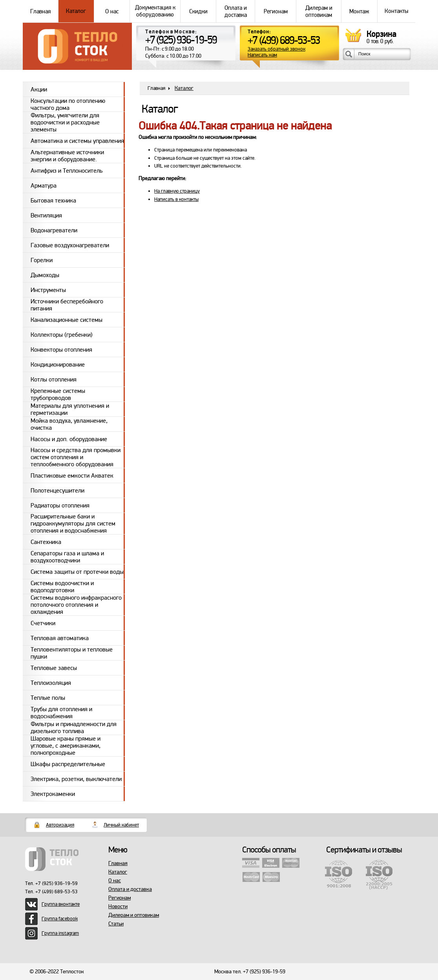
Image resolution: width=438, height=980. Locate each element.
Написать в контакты (176, 199)
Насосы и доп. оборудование (69, 439)
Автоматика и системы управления (77, 141)
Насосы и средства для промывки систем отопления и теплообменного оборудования (76, 457)
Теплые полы (48, 698)
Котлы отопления (54, 380)
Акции (39, 89)
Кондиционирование (58, 365)
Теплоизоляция (51, 683)
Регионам (276, 11)
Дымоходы (45, 275)
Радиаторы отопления (60, 506)
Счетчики (43, 623)
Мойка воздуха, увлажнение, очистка (69, 424)
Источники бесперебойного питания (67, 305)
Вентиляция (46, 215)
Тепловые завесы (54, 668)
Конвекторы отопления (61, 350)
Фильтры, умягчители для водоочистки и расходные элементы (65, 122)
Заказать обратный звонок (276, 49)
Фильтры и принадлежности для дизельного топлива (74, 727)
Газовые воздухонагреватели (70, 245)
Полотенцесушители (57, 491)
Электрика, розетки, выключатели (76, 779)
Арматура (44, 186)
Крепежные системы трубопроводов (58, 394)
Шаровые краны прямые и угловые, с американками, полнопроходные (66, 746)
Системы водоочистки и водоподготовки (62, 587)
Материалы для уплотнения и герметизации (70, 409)
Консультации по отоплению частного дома (68, 104)
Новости (118, 906)
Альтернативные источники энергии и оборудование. (67, 156)
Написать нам (262, 55)
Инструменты (48, 290)
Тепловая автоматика (60, 638)
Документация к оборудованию (155, 11)
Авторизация (60, 825)
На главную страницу (177, 191)
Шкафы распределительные (68, 764)
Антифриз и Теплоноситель (67, 171)
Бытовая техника (53, 201)
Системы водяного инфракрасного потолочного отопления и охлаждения (76, 605)
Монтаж (359, 11)
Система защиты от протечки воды (77, 572)
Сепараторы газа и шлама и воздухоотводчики (67, 557)
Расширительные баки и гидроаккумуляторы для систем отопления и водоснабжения (73, 524)
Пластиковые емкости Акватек (72, 476)
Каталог (76, 11)
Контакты (396, 11)
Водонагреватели (54, 230)
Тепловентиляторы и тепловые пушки (72, 653)
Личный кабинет (121, 825)
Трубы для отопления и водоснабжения (61, 713)
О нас (112, 11)
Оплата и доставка (235, 11)
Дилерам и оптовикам (319, 11)
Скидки (198, 11)
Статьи (116, 924)
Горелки (42, 260)
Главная (40, 11)
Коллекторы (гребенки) (62, 335)
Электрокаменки (53, 794)
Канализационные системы (67, 320)
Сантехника (46, 542)
